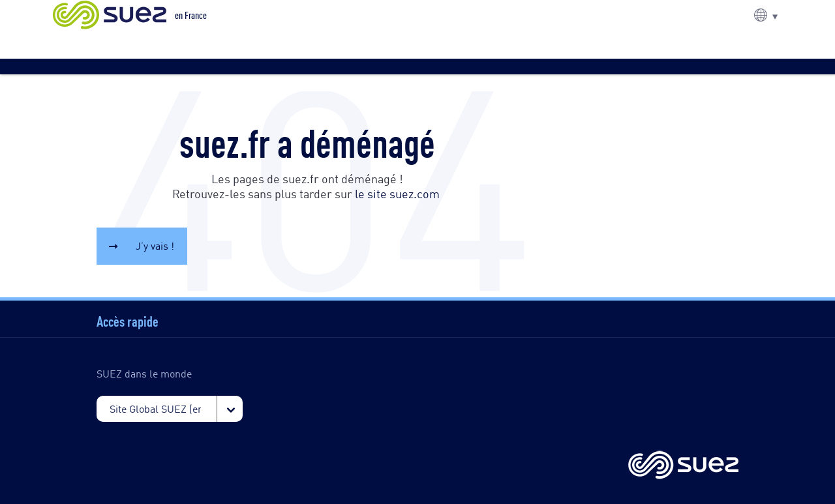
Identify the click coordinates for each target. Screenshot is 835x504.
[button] (766, 15)
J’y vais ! (155, 245)
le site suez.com (397, 193)
